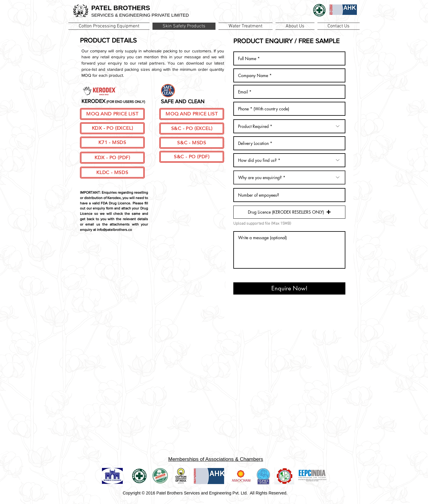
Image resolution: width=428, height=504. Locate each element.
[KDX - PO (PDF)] (112, 158)
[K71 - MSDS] (112, 143)
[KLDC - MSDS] (112, 173)
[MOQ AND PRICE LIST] (112, 114)
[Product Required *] (289, 126)
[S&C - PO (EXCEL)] (192, 129)
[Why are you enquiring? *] (289, 177)
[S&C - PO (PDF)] (192, 157)
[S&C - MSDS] (192, 143)
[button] (289, 212)
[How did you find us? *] (289, 160)
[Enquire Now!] (289, 288)
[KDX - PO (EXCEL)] (112, 128)
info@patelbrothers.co (114, 230)
